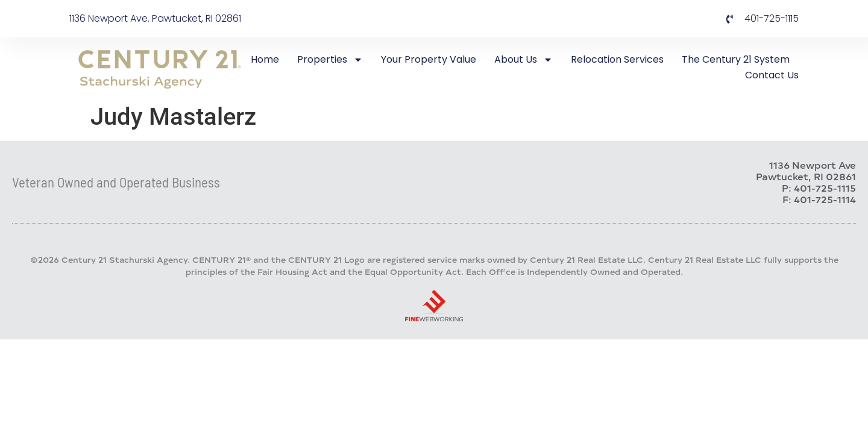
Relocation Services (617, 59)
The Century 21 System (736, 59)
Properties (330, 60)
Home (265, 59)
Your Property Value (429, 59)
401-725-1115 (825, 188)
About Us (524, 60)
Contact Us (772, 75)
